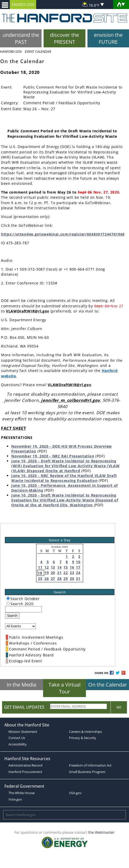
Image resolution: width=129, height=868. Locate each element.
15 (66, 567)
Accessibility (18, 744)
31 (78, 579)
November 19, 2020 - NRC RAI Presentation (53, 456)
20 (53, 573)
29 (66, 579)
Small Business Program (87, 772)
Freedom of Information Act (90, 765)
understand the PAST (21, 38)
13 (53, 567)
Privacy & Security (83, 738)
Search (12, 615)
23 (72, 573)
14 (59, 567)
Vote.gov (15, 799)
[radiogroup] (8, 598)
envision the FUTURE (108, 38)
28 (59, 579)
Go (119, 707)
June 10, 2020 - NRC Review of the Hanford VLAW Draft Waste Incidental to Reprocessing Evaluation (64, 478)
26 (47, 579)
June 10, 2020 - (26, 485)
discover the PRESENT (64, 38)
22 (66, 573)
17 (78, 567)
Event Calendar (38, 52)
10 (78, 562)
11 (40, 567)
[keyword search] (23, 609)
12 (47, 567)
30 (72, 579)
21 (59, 573)
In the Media (21, 685)
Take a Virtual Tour (64, 688)
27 (53, 579)
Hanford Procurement (25, 772)
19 (47, 573)
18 (40, 573)
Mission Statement (23, 732)
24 (78, 573)
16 (72, 567)
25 (40, 579)
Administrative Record (25, 765)
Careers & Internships (85, 732)
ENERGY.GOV (23, 5)
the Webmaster (101, 832)
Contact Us (17, 738)
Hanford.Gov (11, 52)
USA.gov (75, 793)
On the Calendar (108, 685)
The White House (22, 793)
